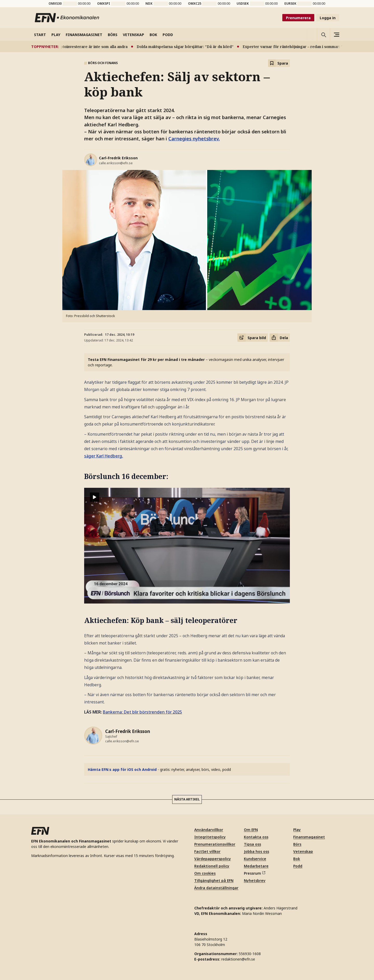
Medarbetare (256, 866)
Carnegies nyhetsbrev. (194, 139)
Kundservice (255, 859)
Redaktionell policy (212, 866)
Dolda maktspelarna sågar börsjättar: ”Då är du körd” (188, 47)
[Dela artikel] (280, 338)
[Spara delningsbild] (253, 338)
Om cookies (205, 873)
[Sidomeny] (336, 35)
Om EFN (251, 830)
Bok (297, 859)
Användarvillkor (209, 830)
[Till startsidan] (67, 18)
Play (297, 830)
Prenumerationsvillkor (215, 844)
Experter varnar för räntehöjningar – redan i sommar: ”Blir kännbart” (309, 47)
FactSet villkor (207, 851)
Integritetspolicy (210, 837)
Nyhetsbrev (255, 880)
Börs (297, 844)
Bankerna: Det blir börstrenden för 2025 (142, 712)
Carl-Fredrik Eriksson (118, 158)
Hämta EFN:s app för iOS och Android (122, 769)
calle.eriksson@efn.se (116, 163)
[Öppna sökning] (323, 35)
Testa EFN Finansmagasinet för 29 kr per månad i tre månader (146, 359)
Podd (298, 866)
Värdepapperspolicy (213, 859)
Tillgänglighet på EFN (214, 880)
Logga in (328, 18)
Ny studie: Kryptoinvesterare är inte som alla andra (85, 47)
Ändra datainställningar (216, 888)
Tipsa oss (252, 844)
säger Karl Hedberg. (104, 456)
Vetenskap (303, 851)
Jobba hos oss (256, 851)
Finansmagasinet (309, 837)
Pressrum (255, 873)
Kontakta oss (256, 837)
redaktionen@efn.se (238, 959)
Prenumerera (298, 18)
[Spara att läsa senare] (279, 63)
